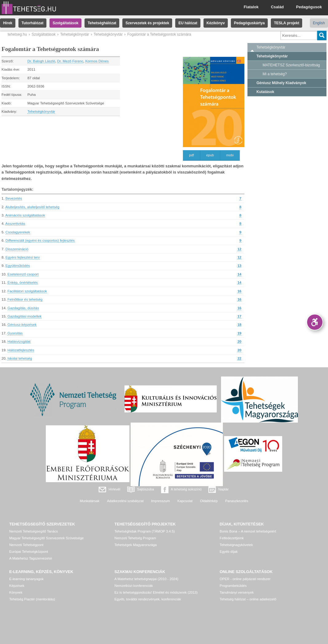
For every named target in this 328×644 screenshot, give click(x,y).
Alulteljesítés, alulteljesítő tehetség (32, 207)
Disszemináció (17, 249)
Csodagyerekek (18, 232)
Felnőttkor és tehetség (25, 299)
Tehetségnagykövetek (236, 545)
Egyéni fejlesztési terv (23, 257)
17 (239, 316)
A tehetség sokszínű (186, 489)
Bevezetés (14, 198)
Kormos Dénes (97, 61)
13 (239, 266)
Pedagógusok (309, 7)
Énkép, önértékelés (23, 283)
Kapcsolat (185, 501)
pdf (192, 155)
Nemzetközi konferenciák (134, 586)
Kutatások (265, 92)
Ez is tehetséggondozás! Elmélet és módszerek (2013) (156, 592)
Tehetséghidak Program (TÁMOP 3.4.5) (144, 531)
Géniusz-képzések (22, 325)
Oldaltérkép (209, 501)
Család (277, 7)
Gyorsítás (15, 333)
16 (239, 291)
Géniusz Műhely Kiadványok (281, 83)
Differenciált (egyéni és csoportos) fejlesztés (40, 240)
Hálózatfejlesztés (21, 350)
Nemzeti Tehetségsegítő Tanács (34, 531)
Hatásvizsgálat (19, 342)
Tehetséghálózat (102, 23)
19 (239, 333)
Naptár (223, 489)
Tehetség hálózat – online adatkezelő (248, 599)
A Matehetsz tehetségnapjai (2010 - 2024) (146, 579)
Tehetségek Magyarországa (135, 545)
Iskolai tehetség (20, 358)
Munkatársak (89, 501)
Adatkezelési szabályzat (125, 501)
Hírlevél (114, 489)
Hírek (8, 23)
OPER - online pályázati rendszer (245, 579)
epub (210, 155)
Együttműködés (18, 266)
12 (239, 249)
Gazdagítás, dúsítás (23, 308)
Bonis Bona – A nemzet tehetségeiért (248, 531)
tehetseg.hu (17, 34)
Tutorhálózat (32, 23)
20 (239, 342)
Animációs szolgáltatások (25, 215)
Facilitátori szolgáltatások (27, 291)
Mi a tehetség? (275, 74)
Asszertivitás (15, 224)
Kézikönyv (216, 23)
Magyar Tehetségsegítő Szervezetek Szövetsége (46, 538)
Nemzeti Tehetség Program (135, 538)
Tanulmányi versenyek (237, 592)
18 (239, 325)
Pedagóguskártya (249, 23)
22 (239, 358)
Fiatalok (251, 7)
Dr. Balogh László (41, 61)
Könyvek (16, 592)
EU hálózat (188, 23)
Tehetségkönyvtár (75, 34)
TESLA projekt (287, 23)
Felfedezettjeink (232, 538)
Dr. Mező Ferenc (70, 61)
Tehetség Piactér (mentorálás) (32, 599)
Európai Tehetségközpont (29, 552)
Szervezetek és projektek (147, 23)
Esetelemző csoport (23, 274)
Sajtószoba (146, 489)
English (319, 23)
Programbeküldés (233, 586)
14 (239, 274)
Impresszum (161, 501)
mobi (230, 155)
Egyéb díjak (229, 552)
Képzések (17, 586)
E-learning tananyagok (26, 579)
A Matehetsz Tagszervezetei (31, 558)
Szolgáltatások (65, 23)
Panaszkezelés (237, 501)
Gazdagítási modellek (24, 316)
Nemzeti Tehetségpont (26, 545)
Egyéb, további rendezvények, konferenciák (148, 599)
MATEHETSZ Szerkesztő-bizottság (291, 65)
